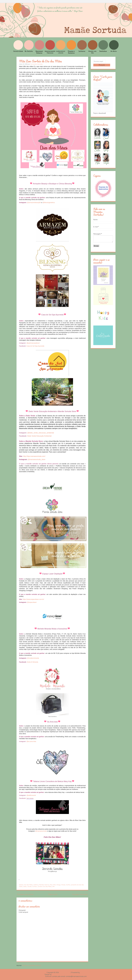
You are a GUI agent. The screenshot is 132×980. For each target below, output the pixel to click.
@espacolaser (32, 602)
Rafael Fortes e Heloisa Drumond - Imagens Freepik (70, 974)
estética (36, 885)
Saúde (29, 886)
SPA (53, 886)
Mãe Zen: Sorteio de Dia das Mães (40, 61)
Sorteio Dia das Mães (45, 886)
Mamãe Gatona (44, 885)
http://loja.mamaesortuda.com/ (34, 456)
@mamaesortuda (41, 831)
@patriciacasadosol (33, 343)
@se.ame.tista (31, 741)
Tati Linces (30, 798)
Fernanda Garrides (37, 64)
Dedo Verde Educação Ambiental (39, 436)
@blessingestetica (49, 203)
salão (25, 886)
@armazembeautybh (34, 203)
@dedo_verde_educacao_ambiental (41, 433)
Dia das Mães (28, 885)
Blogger (83, 972)
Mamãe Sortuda (65, 972)
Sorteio (35, 886)
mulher (68, 885)
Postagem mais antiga (80, 894)
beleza (21, 885)
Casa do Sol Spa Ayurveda (35, 346)
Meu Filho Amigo (55, 885)
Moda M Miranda (32, 662)
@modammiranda (33, 658)
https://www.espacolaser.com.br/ (33, 599)
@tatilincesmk (31, 795)
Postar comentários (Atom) (32, 965)
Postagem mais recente (25, 894)
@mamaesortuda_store (37, 459)
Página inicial (53, 894)
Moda (63, 885)
